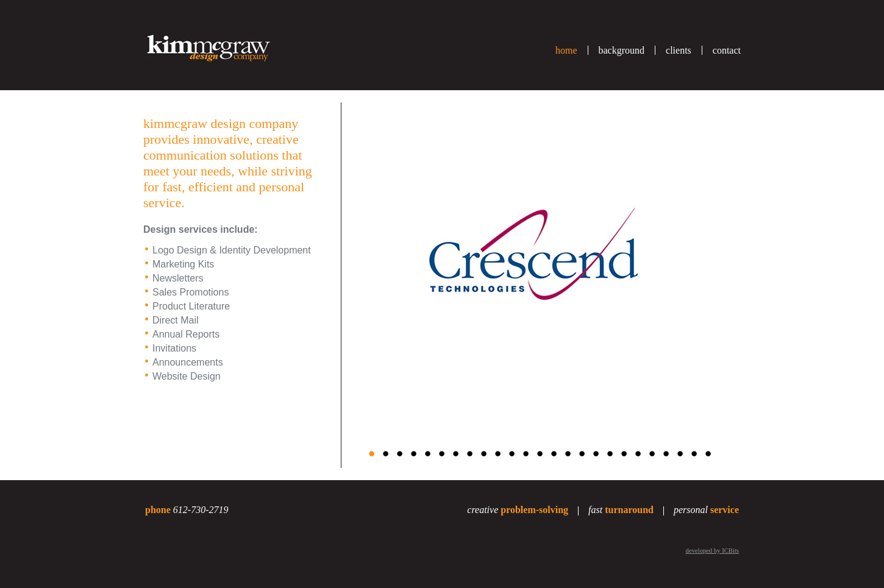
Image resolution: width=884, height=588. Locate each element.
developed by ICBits (712, 551)
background (622, 50)
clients (679, 50)
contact (727, 50)
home (566, 50)
